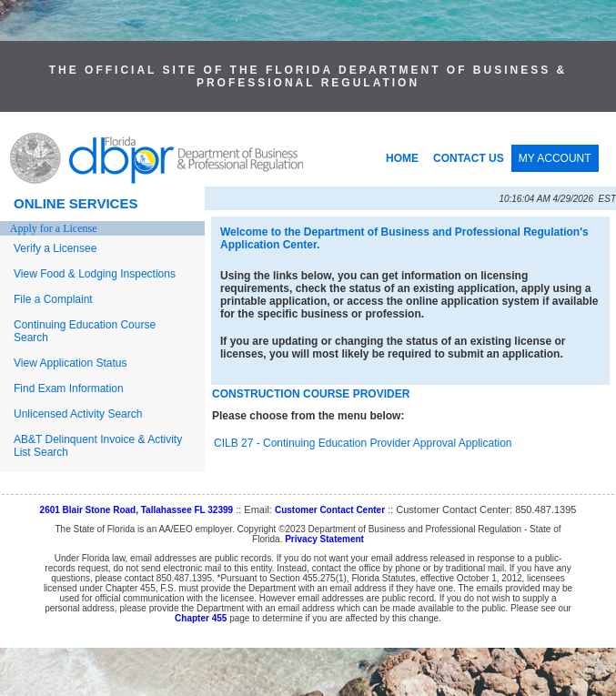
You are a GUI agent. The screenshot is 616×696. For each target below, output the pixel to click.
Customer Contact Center (330, 510)
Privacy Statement (324, 539)
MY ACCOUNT (555, 158)
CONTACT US (469, 158)
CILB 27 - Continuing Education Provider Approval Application (363, 443)
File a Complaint (53, 299)
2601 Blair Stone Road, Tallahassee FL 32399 (137, 510)
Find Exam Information (69, 388)
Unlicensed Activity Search (78, 414)
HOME (402, 158)
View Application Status (71, 363)
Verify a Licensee (55, 248)
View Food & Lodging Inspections (95, 274)
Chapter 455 (201, 618)
